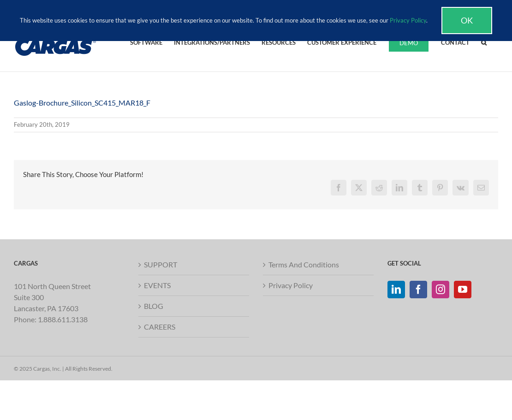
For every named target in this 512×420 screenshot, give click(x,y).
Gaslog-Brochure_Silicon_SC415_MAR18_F (82, 103)
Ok (467, 20)
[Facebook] (418, 290)
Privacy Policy (291, 285)
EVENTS (157, 285)
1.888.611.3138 (63, 319)
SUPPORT (161, 264)
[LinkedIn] (396, 290)
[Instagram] (441, 290)
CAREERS (160, 327)
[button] (484, 42)
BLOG (154, 306)
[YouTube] (463, 290)
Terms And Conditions (304, 264)
